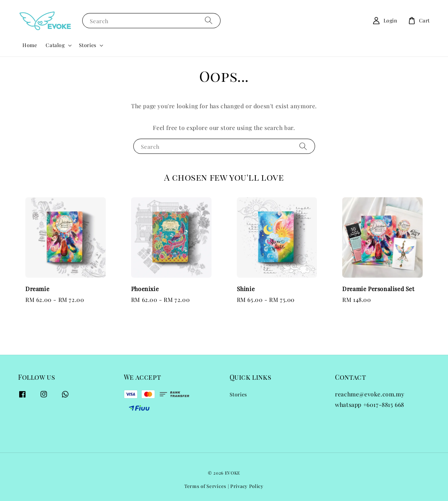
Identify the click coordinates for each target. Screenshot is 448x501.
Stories (88, 45)
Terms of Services (205, 486)
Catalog (55, 45)
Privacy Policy (247, 486)
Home (30, 45)
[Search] (209, 20)
